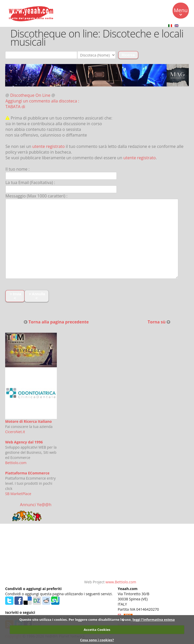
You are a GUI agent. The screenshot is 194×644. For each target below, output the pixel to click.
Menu (181, 11)
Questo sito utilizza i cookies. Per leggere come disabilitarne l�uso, (76, 619)
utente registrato (49, 146)
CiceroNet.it (15, 432)
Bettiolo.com (16, 463)
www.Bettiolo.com (121, 582)
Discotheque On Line (30, 95)
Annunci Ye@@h (36, 505)
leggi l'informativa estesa (154, 619)
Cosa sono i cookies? (97, 640)
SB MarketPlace (18, 494)
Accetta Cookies (97, 630)
